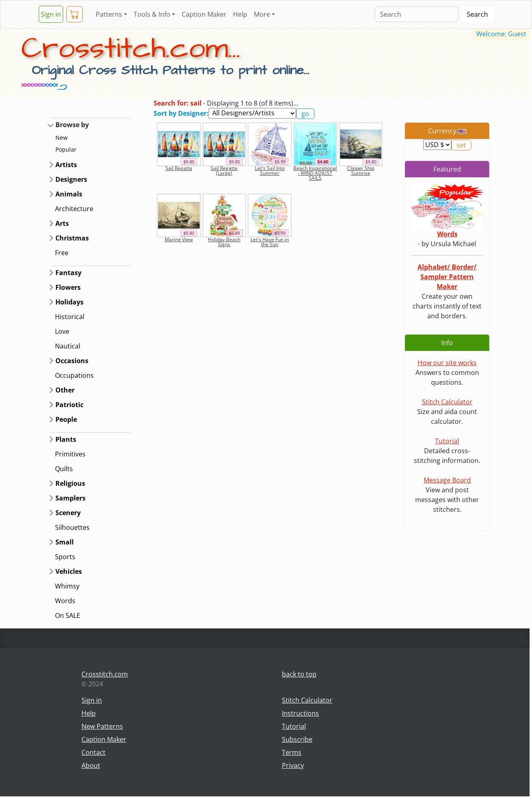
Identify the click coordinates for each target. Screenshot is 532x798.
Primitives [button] (70, 454)
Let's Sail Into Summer (270, 171)
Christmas (72, 238)
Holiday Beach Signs (224, 242)
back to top (299, 674)
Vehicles (69, 571)
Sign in (51, 14)
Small (65, 542)
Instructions (300, 713)
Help (240, 14)
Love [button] (62, 331)
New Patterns (102, 726)
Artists (66, 165)
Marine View (179, 239)
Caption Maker (204, 14)
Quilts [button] (64, 469)
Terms (292, 752)
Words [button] (65, 601)
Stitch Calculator (447, 402)
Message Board (447, 480)
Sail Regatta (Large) (224, 171)
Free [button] (62, 253)
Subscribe (297, 739)
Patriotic (69, 405)
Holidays (69, 302)
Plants (66, 439)
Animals (69, 194)
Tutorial (447, 441)
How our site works (447, 363)
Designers (71, 179)
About (91, 765)
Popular (66, 149)
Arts (62, 223)
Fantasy (68, 273)
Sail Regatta (179, 168)
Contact (93, 752)
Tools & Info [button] (152, 14)
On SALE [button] (68, 615)
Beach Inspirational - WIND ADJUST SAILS (315, 173)
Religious (70, 483)
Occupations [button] (74, 375)
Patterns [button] (109, 14)
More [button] (262, 14)
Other (65, 390)
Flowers (68, 287)
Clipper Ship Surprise (361, 171)
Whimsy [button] (67, 586)
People (66, 419)
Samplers (70, 498)
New (62, 138)
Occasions (72, 361)
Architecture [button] (74, 209)
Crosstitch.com (105, 674)
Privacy (293, 765)
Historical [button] (70, 317)
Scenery (68, 513)
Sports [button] (65, 557)
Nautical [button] (68, 346)
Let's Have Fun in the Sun (270, 242)
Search (477, 14)
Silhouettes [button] (72, 527)
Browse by (72, 125)
